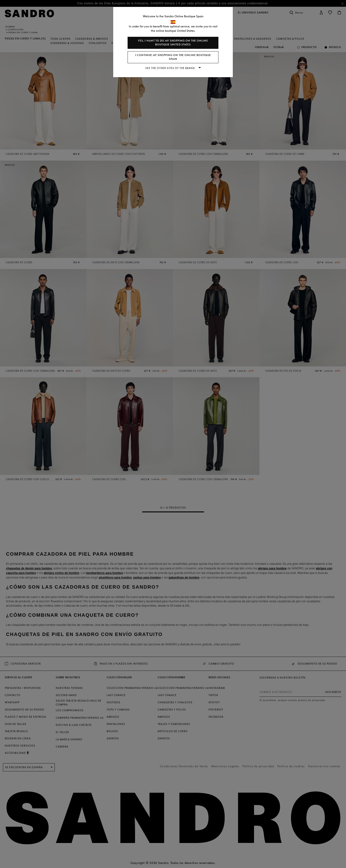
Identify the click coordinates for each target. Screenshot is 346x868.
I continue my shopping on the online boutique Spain (173, 57)
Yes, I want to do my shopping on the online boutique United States (173, 43)
